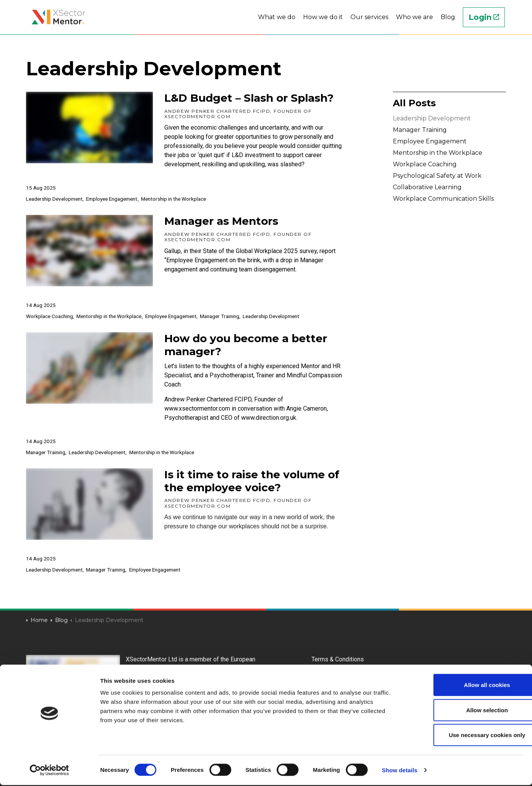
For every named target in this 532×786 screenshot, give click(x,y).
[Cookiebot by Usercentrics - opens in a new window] (49, 771)
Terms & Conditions (338, 659)
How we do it (323, 17)
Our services (369, 17)
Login (484, 17)
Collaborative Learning (427, 187)
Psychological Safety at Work (437, 176)
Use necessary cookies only (468, 736)
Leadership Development (54, 199)
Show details (400, 771)
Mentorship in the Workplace (174, 199)
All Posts (414, 103)
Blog (448, 17)
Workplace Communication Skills (443, 199)
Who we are (414, 17)
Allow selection (468, 711)
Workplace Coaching (49, 316)
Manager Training (220, 316)
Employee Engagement (112, 199)
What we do (277, 17)
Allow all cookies (468, 686)
